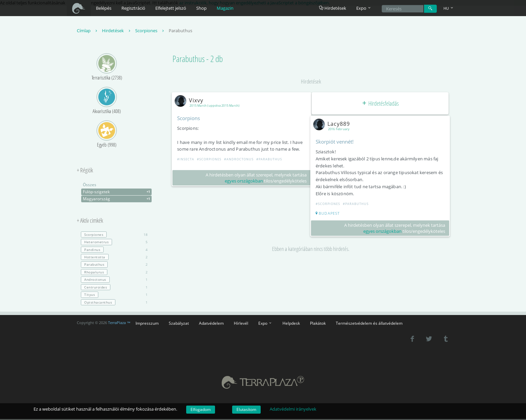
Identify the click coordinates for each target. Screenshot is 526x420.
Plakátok (318, 324)
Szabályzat (179, 324)
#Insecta (187, 160)
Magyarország (117, 200)
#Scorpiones (211, 160)
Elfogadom (201, 409)
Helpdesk (291, 324)
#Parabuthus (271, 160)
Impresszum (147, 324)
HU (449, 8)
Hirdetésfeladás (380, 104)
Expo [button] (364, 8)
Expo (265, 324)
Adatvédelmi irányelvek (293, 409)
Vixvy (192, 101)
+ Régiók (85, 171)
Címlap (88, 32)
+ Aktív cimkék (90, 222)
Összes (90, 186)
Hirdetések (333, 8)
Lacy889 (334, 124)
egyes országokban (243, 182)
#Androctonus (240, 160)
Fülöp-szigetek (117, 193)
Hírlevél (241, 324)
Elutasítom (246, 409)
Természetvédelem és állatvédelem (369, 324)
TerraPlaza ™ (119, 324)
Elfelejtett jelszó (171, 8)
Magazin (225, 8)
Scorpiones (150, 32)
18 (114, 235)
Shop (201, 8)
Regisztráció (133, 8)
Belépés (104, 8)
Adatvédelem (211, 324)
